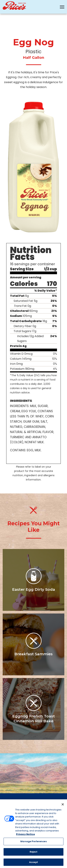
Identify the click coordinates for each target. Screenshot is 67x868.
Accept (33, 863)
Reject (34, 853)
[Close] (63, 805)
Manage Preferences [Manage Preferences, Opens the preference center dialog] (33, 843)
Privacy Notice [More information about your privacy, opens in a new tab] (25, 835)
